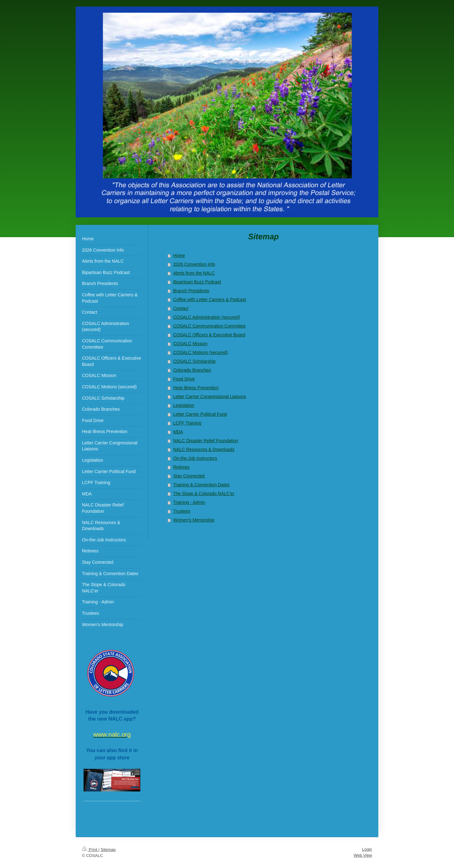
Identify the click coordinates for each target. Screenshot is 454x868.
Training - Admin (189, 502)
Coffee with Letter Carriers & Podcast (210, 300)
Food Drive (184, 379)
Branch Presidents (191, 291)
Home (179, 255)
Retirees (181, 467)
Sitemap (108, 850)
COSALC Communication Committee (209, 326)
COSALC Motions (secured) (201, 352)
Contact (181, 308)
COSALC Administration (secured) (207, 317)
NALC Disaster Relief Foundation (206, 441)
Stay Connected (189, 476)
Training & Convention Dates (201, 485)
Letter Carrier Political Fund (200, 414)
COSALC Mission (190, 344)
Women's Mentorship (194, 520)
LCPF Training (187, 423)
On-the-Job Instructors (195, 458)
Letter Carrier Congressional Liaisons (210, 397)
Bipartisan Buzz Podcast (197, 282)
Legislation (184, 405)
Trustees (182, 511)
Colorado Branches (192, 370)
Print (90, 850)
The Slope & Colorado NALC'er (204, 494)
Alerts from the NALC (194, 273)
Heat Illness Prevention (196, 388)
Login (367, 849)
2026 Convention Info (194, 264)
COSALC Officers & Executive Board (209, 335)
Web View (363, 855)
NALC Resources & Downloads (204, 449)
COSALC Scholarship (194, 361)
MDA (178, 432)
